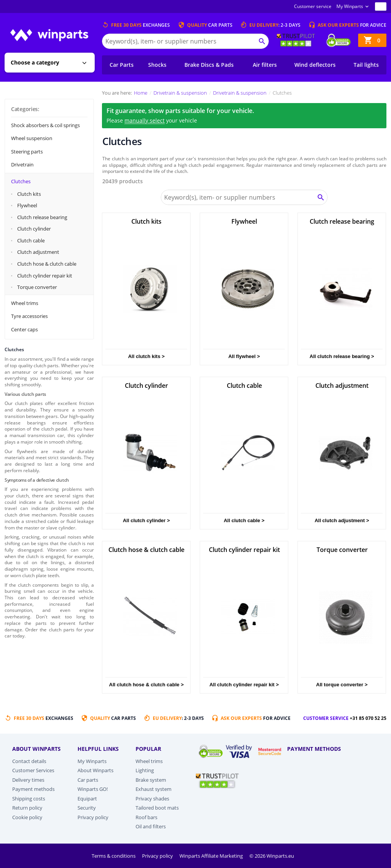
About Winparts (95, 770)
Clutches (21, 181)
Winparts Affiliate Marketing (212, 856)
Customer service (313, 6)
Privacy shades (152, 799)
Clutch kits (29, 194)
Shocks (157, 65)
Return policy (27, 808)
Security (87, 808)
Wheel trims (25, 303)
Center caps (24, 329)
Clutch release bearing (42, 217)
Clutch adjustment (38, 252)
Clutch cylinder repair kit (45, 276)
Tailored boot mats (157, 808)
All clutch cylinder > (146, 520)
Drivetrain (22, 165)
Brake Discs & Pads (209, 65)
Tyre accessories (29, 316)
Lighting (145, 770)
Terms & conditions (114, 856)
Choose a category (35, 62)
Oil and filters (151, 826)
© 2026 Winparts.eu (272, 856)
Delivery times (28, 780)
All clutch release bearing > (342, 356)
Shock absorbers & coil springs (45, 125)
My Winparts (350, 6)
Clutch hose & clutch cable (47, 264)
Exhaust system (153, 789)
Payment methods (33, 789)
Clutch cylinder (34, 229)
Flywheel (27, 205)
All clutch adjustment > (342, 520)
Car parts (88, 780)
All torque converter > (342, 685)
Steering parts (27, 152)
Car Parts (122, 65)
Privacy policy (93, 817)
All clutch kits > (146, 356)
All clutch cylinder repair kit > (244, 685)
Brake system (151, 780)
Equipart (87, 799)
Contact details (29, 761)
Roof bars (146, 817)
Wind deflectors (315, 65)
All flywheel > (244, 356)
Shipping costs (29, 799)
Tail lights (366, 65)
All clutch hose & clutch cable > (146, 685)
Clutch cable (31, 240)
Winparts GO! (93, 789)
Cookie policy (27, 817)
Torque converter (37, 287)
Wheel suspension (32, 138)
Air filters (265, 65)
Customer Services (33, 770)
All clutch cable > (244, 520)
